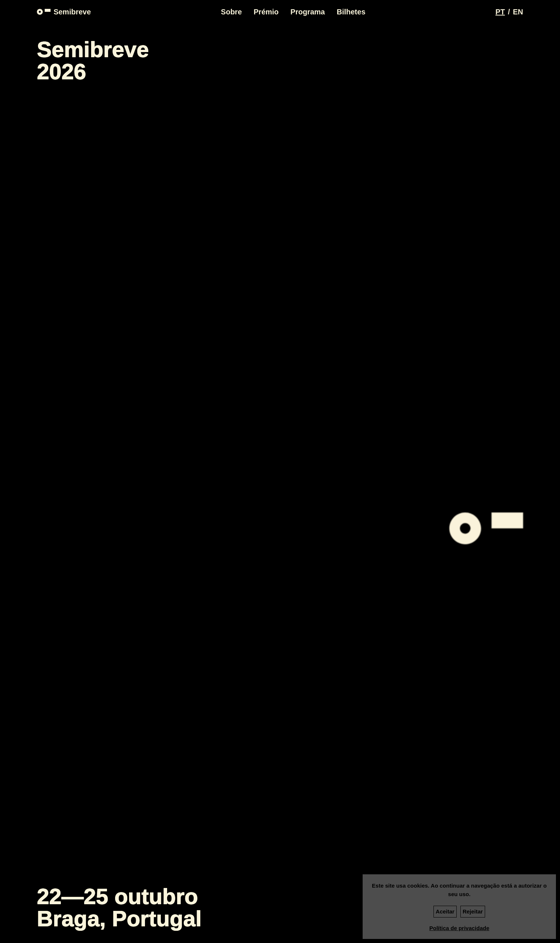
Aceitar (445, 911)
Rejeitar (473, 911)
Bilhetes (351, 12)
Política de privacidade (459, 928)
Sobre (231, 12)
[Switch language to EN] (518, 12)
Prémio (266, 12)
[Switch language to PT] (500, 12)
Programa (307, 12)
